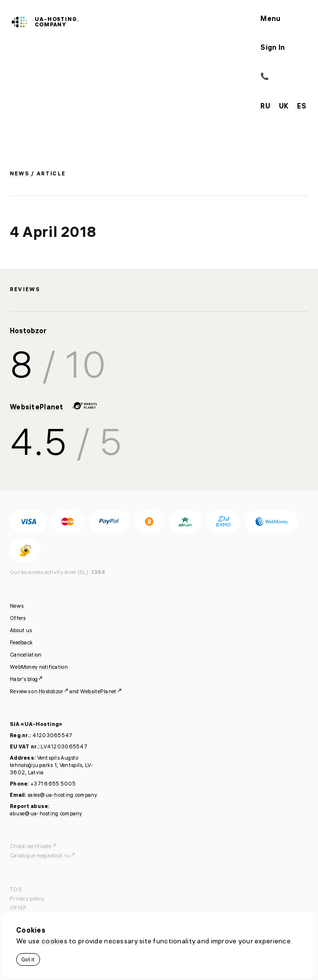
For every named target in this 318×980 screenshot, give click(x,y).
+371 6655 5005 (53, 784)
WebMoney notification (39, 667)
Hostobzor (28, 331)
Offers (18, 618)
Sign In (273, 47)
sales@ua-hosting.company (63, 795)
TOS (16, 889)
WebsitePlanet (53, 407)
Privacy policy (27, 898)
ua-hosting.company (57, 22)
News (20, 173)
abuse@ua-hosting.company (46, 813)
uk (284, 106)
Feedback (21, 642)
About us (21, 630)
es (302, 106)
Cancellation (26, 655)
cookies (54, 941)
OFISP (18, 908)
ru (265, 106)
